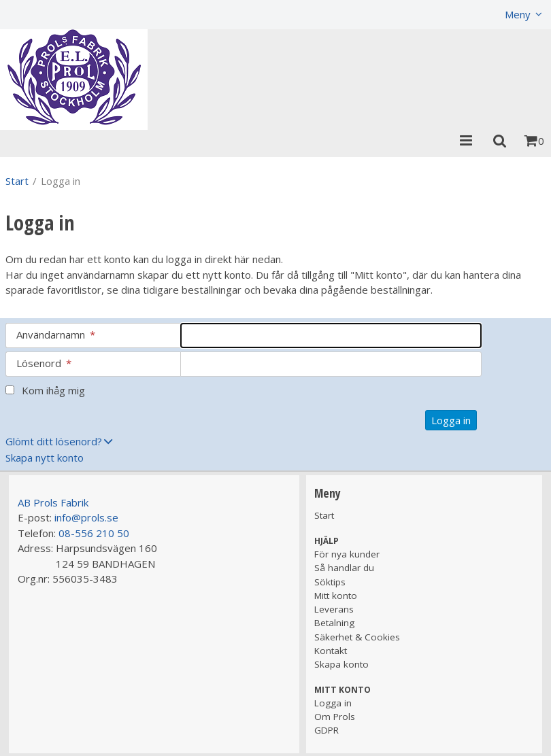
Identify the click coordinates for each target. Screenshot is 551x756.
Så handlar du (344, 568)
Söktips (330, 582)
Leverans (334, 609)
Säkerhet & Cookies (357, 637)
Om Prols (335, 717)
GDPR (327, 730)
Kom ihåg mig (53, 390)
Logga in (333, 703)
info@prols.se (86, 517)
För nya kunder (347, 554)
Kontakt (331, 651)
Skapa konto (341, 664)
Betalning (334, 623)
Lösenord (44, 363)
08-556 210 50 (94, 533)
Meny (518, 14)
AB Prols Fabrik (53, 502)
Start (17, 181)
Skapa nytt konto (45, 458)
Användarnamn (56, 334)
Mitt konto (336, 596)
